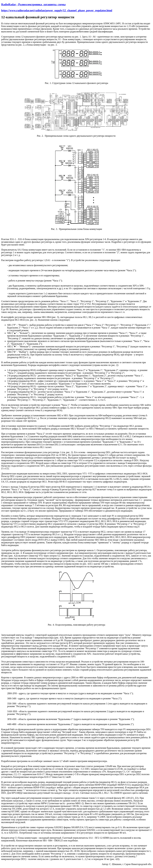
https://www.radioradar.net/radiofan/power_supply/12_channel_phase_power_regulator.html (57, 10)
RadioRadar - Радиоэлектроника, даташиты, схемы (33, 4)
